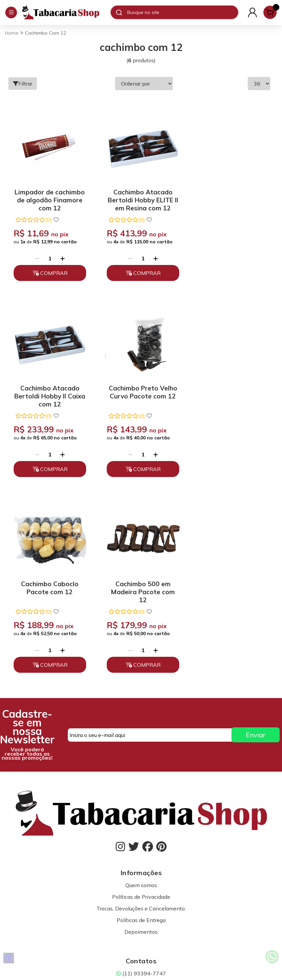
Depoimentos (141, 731)
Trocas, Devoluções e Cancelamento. (141, 707)
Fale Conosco (141, 796)
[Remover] (36, 256)
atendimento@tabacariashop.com (141, 784)
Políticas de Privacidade (141, 696)
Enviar (256, 534)
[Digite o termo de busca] (183, 12)
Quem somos (141, 684)
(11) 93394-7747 (141, 772)
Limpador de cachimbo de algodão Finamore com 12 (49, 196)
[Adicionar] (61, 256)
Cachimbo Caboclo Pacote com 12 (139, 387)
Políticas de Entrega (141, 719)
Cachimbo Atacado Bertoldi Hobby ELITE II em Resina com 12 (139, 196)
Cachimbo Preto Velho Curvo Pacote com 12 (49, 387)
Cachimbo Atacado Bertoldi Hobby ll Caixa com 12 (230, 196)
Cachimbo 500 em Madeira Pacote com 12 (230, 390)
